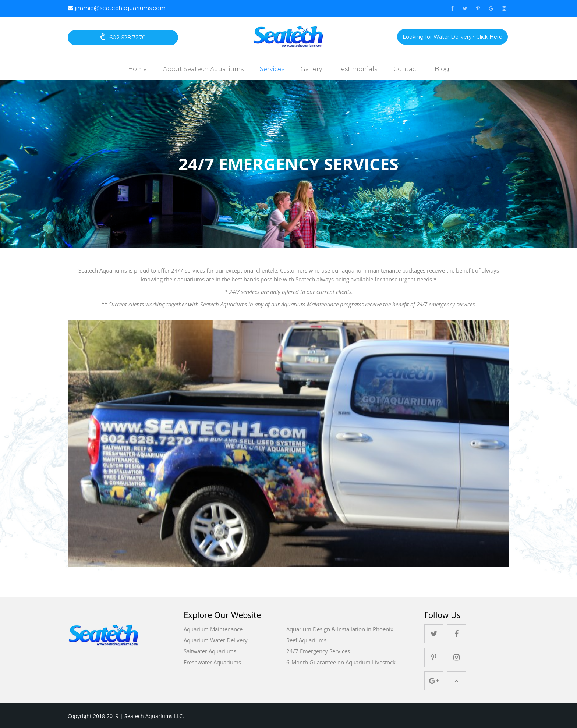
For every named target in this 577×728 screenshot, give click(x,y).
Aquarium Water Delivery (216, 640)
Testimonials (358, 69)
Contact (406, 69)
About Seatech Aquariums (203, 69)
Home (137, 69)
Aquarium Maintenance (213, 629)
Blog (442, 69)
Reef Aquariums (306, 640)
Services (272, 69)
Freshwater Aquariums (212, 662)
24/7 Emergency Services (318, 651)
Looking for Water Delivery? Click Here (452, 37)
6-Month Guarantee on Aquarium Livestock (341, 662)
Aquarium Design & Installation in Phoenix (340, 629)
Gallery (311, 69)
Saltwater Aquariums (210, 651)
